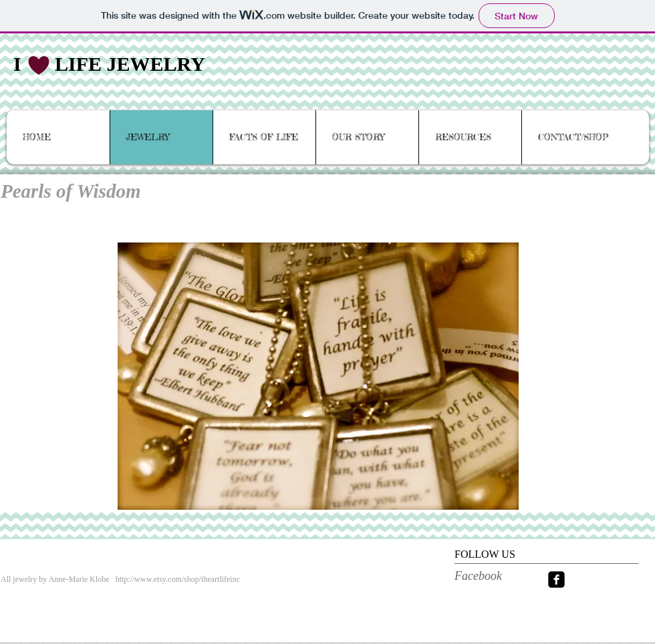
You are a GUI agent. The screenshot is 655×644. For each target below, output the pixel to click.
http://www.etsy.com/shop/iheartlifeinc (178, 579)
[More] (262, 636)
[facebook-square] (556, 580)
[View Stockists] (34, 636)
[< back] (614, 185)
